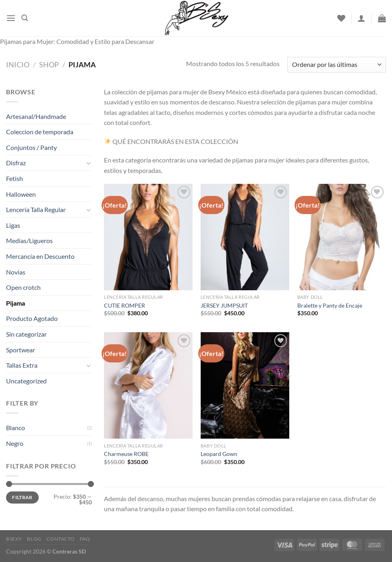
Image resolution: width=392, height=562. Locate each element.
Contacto (60, 539)
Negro (15, 443)
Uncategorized (26, 381)
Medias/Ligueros (29, 240)
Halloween (21, 194)
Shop (49, 65)
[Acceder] (361, 18)
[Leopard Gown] (245, 385)
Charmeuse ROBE (126, 454)
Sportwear (21, 350)
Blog (34, 539)
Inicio (18, 65)
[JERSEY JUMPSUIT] (245, 237)
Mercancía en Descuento (40, 256)
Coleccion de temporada (40, 132)
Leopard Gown (219, 454)
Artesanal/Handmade (36, 116)
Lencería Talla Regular (36, 209)
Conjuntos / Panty (31, 147)
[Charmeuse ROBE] (148, 385)
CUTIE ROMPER (124, 305)
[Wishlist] (341, 18)
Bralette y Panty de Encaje (330, 305)
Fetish (15, 178)
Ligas (13, 225)
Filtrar (22, 497)
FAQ (85, 539)
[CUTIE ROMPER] (148, 237)
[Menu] (11, 18)
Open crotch (23, 287)
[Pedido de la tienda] (337, 65)
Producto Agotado (32, 318)
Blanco (16, 428)
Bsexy (14, 539)
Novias (16, 272)
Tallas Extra (22, 365)
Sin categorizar (26, 334)
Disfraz (16, 163)
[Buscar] (25, 18)
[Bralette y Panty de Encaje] (342, 237)
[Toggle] (89, 163)
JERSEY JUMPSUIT (224, 305)
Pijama (16, 303)
